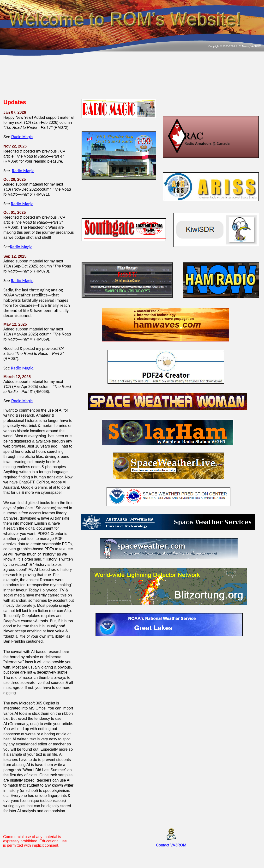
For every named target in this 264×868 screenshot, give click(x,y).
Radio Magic (22, 137)
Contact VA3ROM (171, 845)
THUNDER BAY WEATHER (131, 79)
